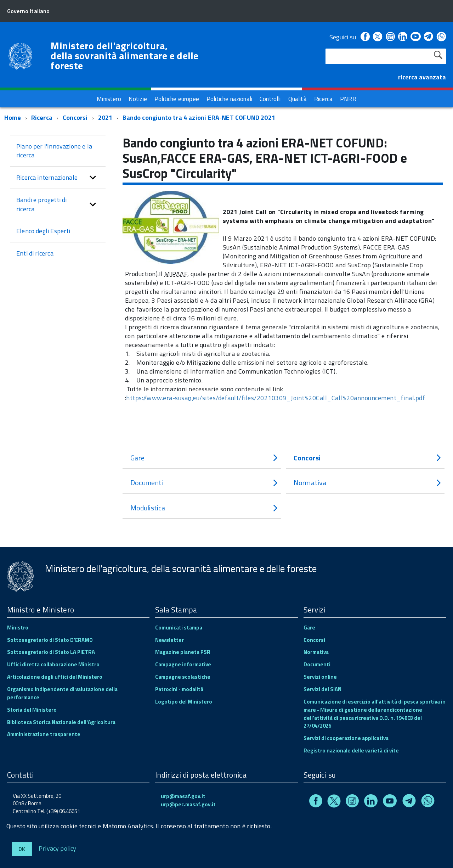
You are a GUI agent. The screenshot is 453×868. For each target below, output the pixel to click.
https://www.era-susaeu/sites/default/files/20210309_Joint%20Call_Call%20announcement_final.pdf (276, 398)
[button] (93, 178)
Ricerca (42, 117)
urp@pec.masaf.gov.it (188, 804)
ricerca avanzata (422, 77)
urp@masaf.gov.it (183, 796)
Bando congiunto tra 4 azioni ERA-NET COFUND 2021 (199, 117)
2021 (105, 117)
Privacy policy (58, 848)
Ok (22, 849)
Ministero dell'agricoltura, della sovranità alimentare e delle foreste (125, 56)
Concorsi (76, 117)
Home (13, 117)
